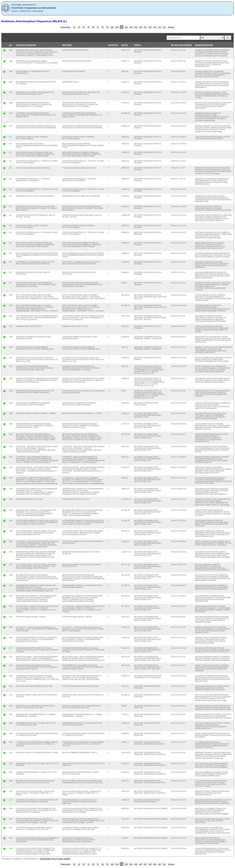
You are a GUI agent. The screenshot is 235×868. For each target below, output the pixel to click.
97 (98, 27)
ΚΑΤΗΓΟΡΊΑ (113, 45)
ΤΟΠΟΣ (137, 45)
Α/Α (10, 45)
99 (107, 27)
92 (74, 27)
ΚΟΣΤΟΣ (125, 45)
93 (79, 27)
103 (126, 27)
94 (84, 27)
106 (141, 27)
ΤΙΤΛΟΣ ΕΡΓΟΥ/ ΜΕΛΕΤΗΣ (26, 45)
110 (159, 27)
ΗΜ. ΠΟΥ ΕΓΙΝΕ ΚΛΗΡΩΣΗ (181, 45)
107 (145, 27)
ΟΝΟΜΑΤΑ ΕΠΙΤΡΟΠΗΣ (204, 45)
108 (150, 27)
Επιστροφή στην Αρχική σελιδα (55, 859)
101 (117, 27)
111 (164, 27)
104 (131, 27)
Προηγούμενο (66, 27)
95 (88, 27)
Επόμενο (171, 27)
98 (103, 27)
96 (93, 27)
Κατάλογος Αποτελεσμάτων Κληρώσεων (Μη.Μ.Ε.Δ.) (34, 21)
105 (136, 27)
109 (155, 27)
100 (112, 27)
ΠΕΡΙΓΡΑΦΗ (67, 45)
